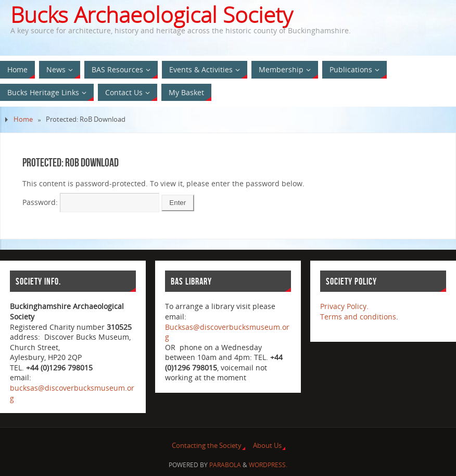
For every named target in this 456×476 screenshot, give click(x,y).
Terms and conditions (358, 317)
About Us (267, 446)
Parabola (225, 465)
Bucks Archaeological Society (151, 15)
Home (23, 119)
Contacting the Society (207, 446)
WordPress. (268, 465)
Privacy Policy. (344, 306)
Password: (91, 202)
